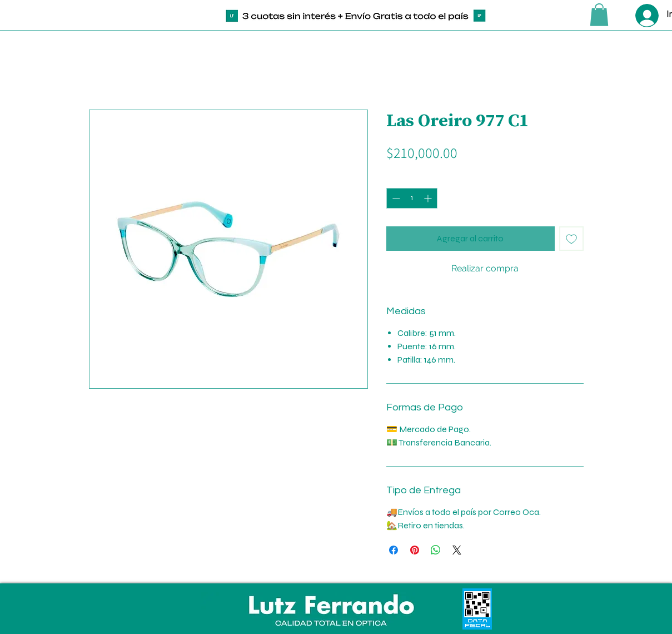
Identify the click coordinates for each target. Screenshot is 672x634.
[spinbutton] (412, 198)
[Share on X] (457, 550)
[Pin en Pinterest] (415, 550)
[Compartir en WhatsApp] (436, 550)
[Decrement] (395, 198)
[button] (599, 15)
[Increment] (429, 198)
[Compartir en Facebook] (394, 550)
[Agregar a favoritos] (571, 239)
